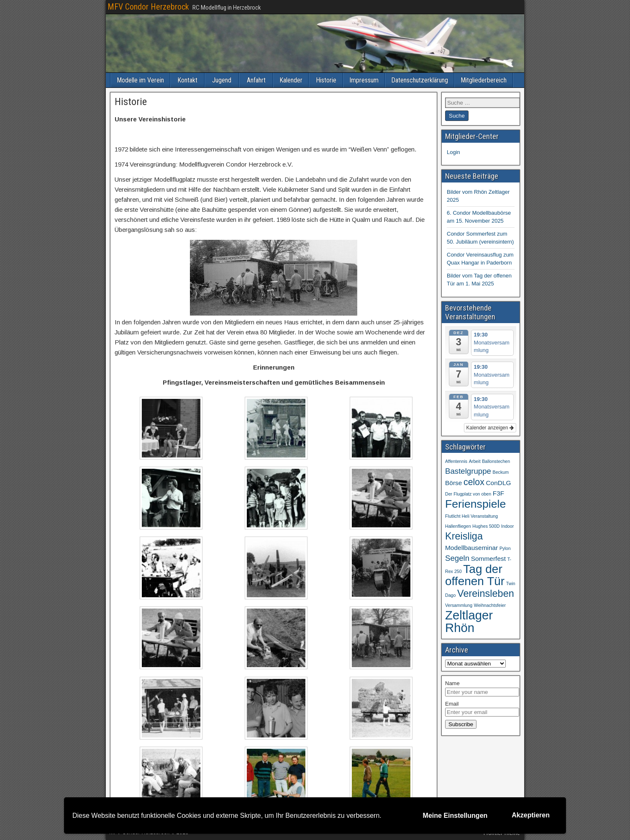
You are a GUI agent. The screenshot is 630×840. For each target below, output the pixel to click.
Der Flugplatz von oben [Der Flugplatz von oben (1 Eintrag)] (468, 494)
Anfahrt (256, 80)
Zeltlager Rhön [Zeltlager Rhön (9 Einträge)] (469, 621)
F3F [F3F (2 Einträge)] (498, 493)
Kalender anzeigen (490, 428)
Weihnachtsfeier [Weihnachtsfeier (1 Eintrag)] (490, 605)
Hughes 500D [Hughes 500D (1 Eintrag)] (486, 526)
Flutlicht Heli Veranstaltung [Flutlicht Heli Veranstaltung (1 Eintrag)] (471, 516)
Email (452, 704)
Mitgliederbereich (484, 80)
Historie (326, 80)
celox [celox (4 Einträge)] (474, 482)
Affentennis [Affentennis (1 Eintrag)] (456, 461)
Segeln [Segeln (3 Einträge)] (457, 558)
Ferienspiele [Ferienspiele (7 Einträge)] (475, 504)
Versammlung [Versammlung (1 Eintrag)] (459, 605)
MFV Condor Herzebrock (148, 7)
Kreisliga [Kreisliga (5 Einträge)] (464, 536)
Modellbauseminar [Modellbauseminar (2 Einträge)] (471, 548)
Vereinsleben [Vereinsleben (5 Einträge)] (486, 593)
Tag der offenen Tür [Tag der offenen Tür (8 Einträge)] (475, 575)
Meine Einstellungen (455, 816)
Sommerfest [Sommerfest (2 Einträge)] (488, 559)
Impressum (364, 80)
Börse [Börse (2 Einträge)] (453, 483)
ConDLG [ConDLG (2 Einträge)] (498, 483)
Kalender (291, 80)
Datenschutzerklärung (420, 80)
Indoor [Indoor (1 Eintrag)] (507, 526)
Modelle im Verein (140, 80)
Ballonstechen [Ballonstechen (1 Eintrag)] (496, 461)
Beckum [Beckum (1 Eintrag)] (501, 472)
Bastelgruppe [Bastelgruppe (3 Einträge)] (468, 471)
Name (452, 683)
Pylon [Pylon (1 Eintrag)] (505, 548)
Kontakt (187, 80)
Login (453, 152)
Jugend (222, 80)
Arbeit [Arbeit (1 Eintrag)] (475, 461)
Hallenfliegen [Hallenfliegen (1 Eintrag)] (458, 526)
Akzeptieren (531, 815)
